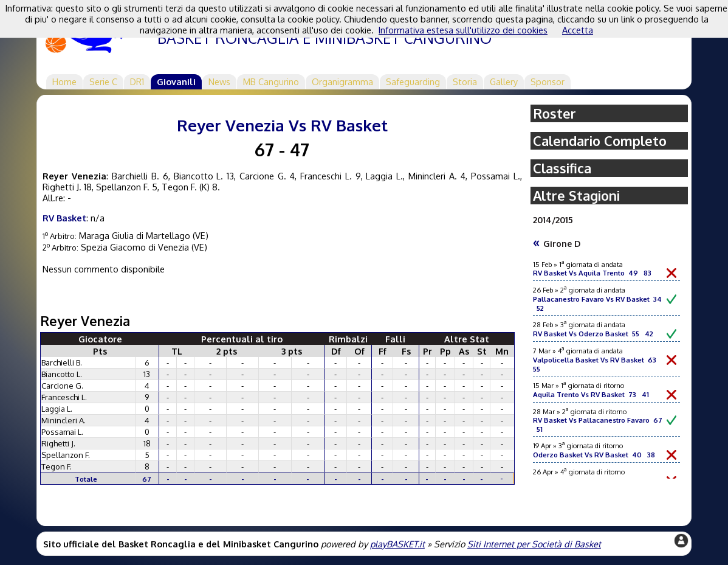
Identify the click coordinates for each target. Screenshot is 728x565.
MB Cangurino (271, 81)
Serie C (103, 81)
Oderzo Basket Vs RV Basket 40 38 (594, 455)
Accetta (578, 30)
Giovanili (176, 81)
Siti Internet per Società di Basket (534, 544)
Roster (555, 113)
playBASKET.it (397, 544)
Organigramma (342, 81)
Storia (465, 81)
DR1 (137, 81)
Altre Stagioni (576, 196)
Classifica (562, 168)
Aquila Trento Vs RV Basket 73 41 (591, 394)
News (219, 81)
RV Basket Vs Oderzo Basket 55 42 (593, 334)
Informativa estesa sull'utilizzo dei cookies (463, 30)
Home (64, 81)
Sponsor (548, 81)
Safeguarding (413, 81)
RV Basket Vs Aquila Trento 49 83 (592, 273)
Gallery (504, 81)
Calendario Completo (600, 141)
